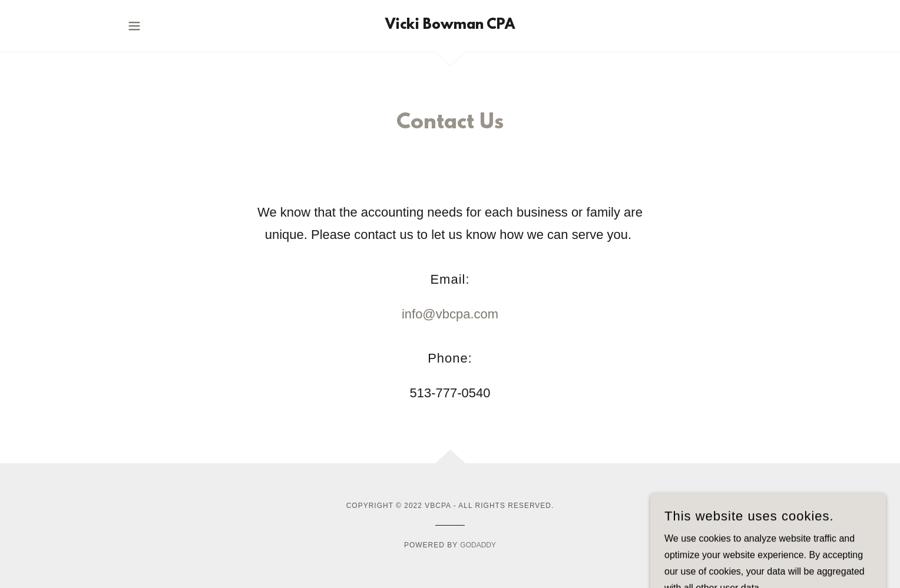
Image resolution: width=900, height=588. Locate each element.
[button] (134, 26)
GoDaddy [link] (478, 545)
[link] (450, 26)
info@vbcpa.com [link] (450, 314)
